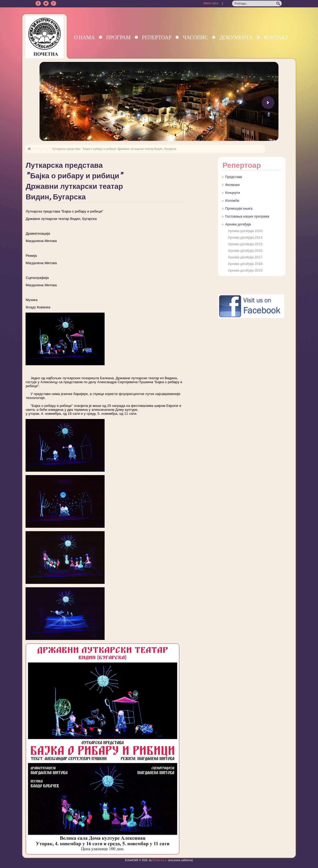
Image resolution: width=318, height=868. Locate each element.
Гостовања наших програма (247, 216)
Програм (118, 37)
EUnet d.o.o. (159, 860)
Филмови (232, 185)
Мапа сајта (211, 3)
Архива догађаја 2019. (246, 270)
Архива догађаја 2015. (246, 244)
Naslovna (29, 149)
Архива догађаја (238, 224)
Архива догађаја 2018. (246, 264)
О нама (84, 37)
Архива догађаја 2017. (246, 257)
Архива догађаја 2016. (246, 251)
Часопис (195, 37)
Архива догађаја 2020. (246, 231)
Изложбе (232, 201)
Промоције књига (239, 208)
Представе (234, 177)
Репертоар (157, 37)
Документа (236, 37)
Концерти (233, 193)
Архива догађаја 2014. (246, 237)
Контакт (276, 37)
